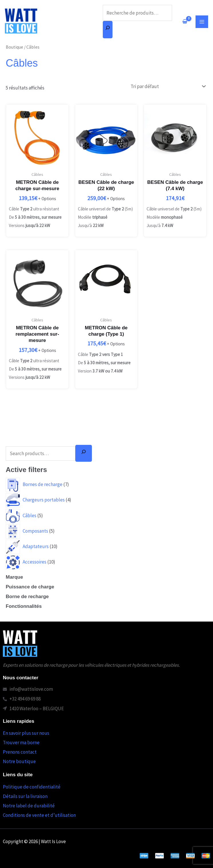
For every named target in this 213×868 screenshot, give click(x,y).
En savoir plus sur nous (26, 733)
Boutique (14, 47)
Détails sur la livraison (25, 796)
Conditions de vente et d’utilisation (39, 815)
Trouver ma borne (21, 742)
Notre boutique (19, 761)
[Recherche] (108, 30)
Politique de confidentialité (32, 787)
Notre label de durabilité (29, 806)
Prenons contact (20, 752)
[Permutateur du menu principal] (202, 22)
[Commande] (167, 86)
